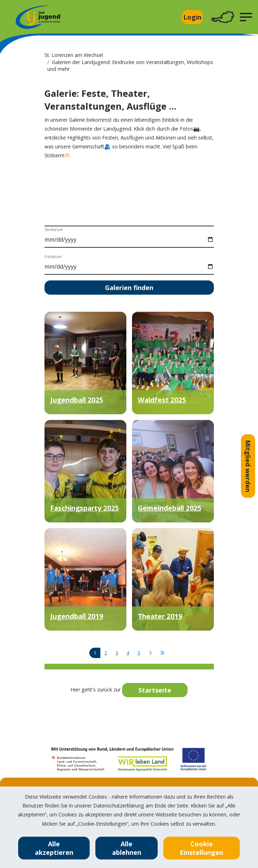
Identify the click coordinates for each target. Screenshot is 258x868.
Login (192, 17)
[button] (246, 17)
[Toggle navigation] (223, 17)
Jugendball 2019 (77, 616)
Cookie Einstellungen (201, 848)
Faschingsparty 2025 (85, 508)
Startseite (155, 690)
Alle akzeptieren (54, 848)
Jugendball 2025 (77, 400)
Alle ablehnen (127, 848)
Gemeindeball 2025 (170, 508)
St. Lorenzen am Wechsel (74, 55)
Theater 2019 (160, 616)
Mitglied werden (248, 466)
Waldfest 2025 (162, 400)
